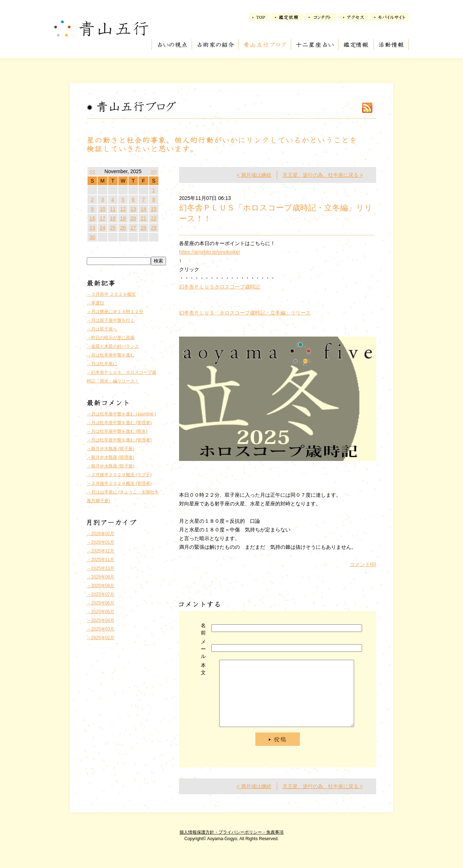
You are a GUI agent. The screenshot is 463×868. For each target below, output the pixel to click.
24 (103, 228)
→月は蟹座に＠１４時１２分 (115, 312)
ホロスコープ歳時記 (237, 287)
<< (92, 171)
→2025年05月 (101, 612)
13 (133, 209)
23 (92, 228)
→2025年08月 (101, 586)
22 (154, 218)
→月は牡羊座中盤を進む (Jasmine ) (121, 414)
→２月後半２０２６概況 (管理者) (119, 483)
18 (113, 218)
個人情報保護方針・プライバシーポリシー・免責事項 (231, 845)
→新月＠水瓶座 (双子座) (111, 449)
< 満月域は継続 (254, 175)
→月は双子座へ (102, 329)
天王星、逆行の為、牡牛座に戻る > (323, 175)
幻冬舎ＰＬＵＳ (197, 287)
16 (92, 218)
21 (144, 218)
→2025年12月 (101, 551)
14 (144, 209)
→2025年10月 (101, 568)
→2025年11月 (101, 560)
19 (123, 218)
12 (123, 209)
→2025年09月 (101, 577)
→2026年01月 (101, 542)
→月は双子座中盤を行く (111, 320)
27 (133, 228)
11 (113, 209)
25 (113, 228)
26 (123, 228)
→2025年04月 (101, 620)
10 (103, 209)
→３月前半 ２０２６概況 (111, 294)
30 (92, 237)
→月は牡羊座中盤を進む (111, 355)
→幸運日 (95, 303)
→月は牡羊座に (102, 364)
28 (144, 228)
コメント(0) (363, 564)
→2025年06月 (101, 603)
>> (154, 171)
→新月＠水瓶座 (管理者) (111, 457)
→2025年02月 (101, 638)
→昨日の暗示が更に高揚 (111, 338)
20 (133, 218)
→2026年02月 (101, 534)
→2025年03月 (101, 629)
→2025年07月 (101, 594)
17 (103, 218)
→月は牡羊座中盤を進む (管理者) (119, 423)
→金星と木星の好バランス (113, 346)
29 (154, 228)
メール (203, 649)
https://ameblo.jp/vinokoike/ (210, 252)
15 (154, 209)
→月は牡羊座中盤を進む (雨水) (117, 431)
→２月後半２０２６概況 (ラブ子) (119, 475)
